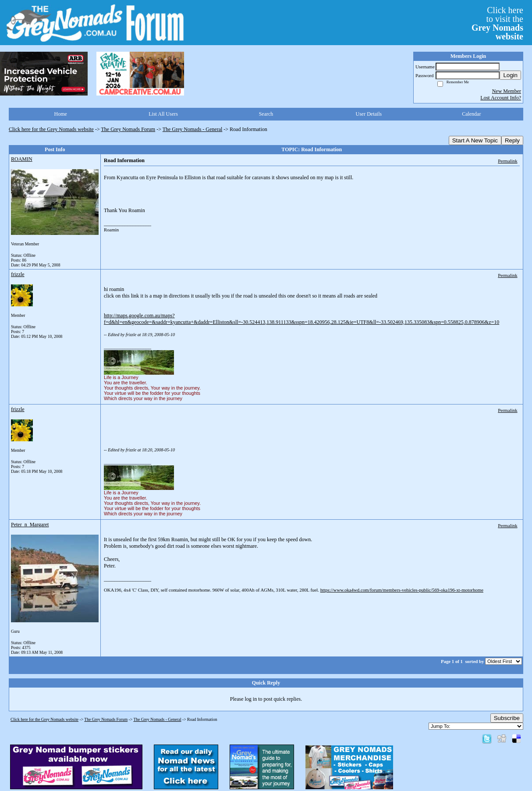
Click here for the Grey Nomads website (51, 129)
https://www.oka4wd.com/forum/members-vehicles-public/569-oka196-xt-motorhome (402, 590)
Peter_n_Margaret (30, 525)
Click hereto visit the (497, 23)
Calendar (471, 114)
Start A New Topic (475, 140)
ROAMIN (22, 159)
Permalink (507, 161)
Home (61, 114)
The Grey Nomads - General (193, 129)
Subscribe (507, 718)
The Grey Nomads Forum (128, 129)
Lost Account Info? (501, 98)
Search (266, 114)
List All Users (163, 114)
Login (510, 75)
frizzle (18, 274)
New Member (507, 91)
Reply (512, 140)
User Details (369, 114)
